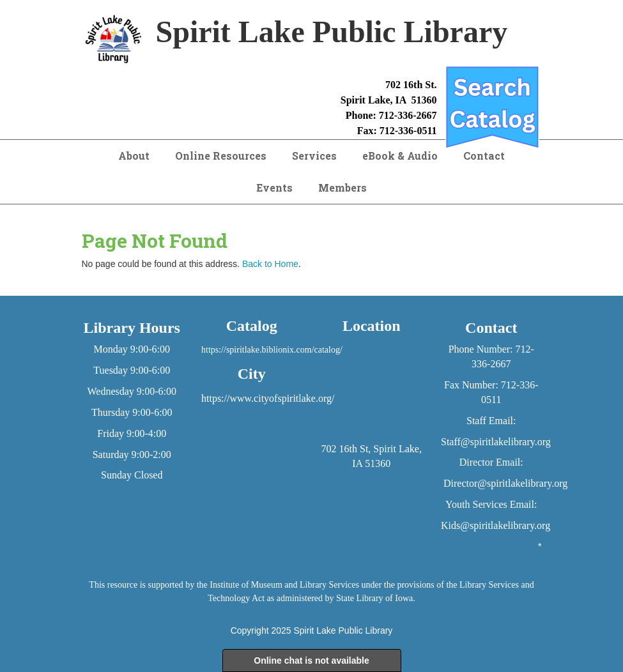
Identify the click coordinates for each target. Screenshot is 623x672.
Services (314, 156)
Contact (484, 156)
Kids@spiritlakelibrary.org (496, 525)
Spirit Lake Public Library (343, 630)
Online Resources (221, 156)
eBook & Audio (400, 156)
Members (342, 187)
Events (274, 187)
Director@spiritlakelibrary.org (505, 483)
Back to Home (270, 264)
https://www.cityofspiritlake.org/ (268, 398)
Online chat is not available (311, 661)
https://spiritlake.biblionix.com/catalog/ (272, 350)
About (134, 156)
